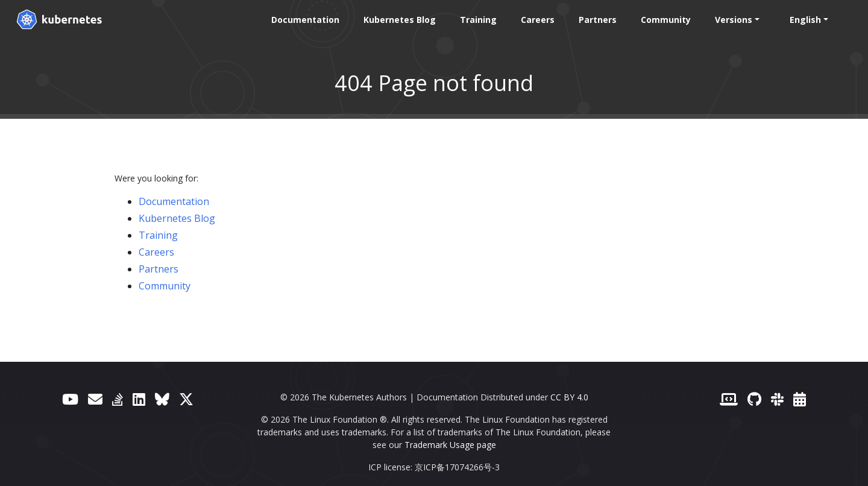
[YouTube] (70, 399)
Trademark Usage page (450, 445)
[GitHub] (754, 399)
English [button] (804, 20)
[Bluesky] (162, 399)
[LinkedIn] (139, 399)
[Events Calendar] (800, 399)
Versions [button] (732, 20)
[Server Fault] (118, 399)
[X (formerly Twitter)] (186, 399)
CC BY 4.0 (569, 397)
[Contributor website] (729, 399)
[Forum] (95, 399)
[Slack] (777, 399)
